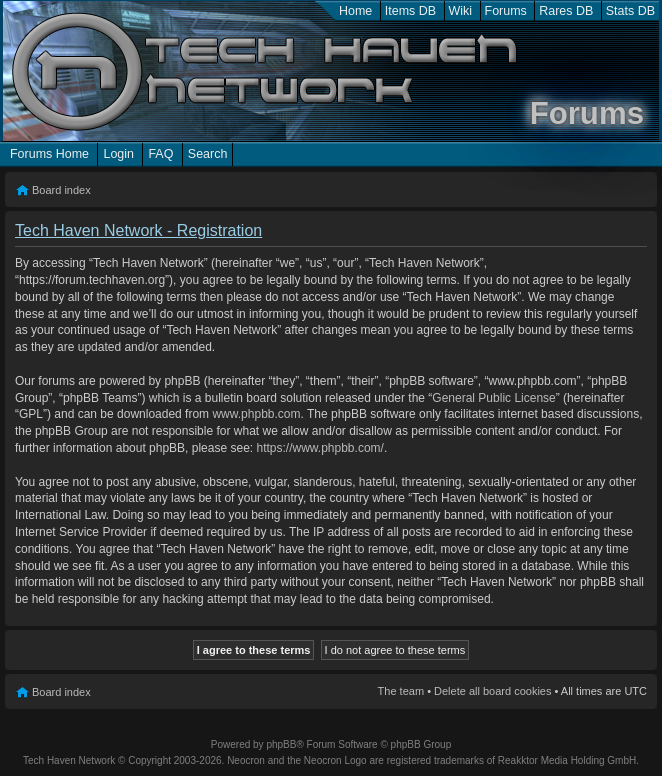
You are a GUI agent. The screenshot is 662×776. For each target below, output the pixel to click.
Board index (61, 190)
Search (208, 154)
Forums (506, 11)
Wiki (461, 11)
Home (355, 11)
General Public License (493, 398)
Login (118, 154)
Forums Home (49, 154)
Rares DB (566, 11)
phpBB (281, 744)
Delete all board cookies (492, 691)
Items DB (410, 11)
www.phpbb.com (256, 414)
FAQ (160, 154)
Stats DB (630, 11)
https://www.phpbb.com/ (319, 448)
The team (401, 691)
